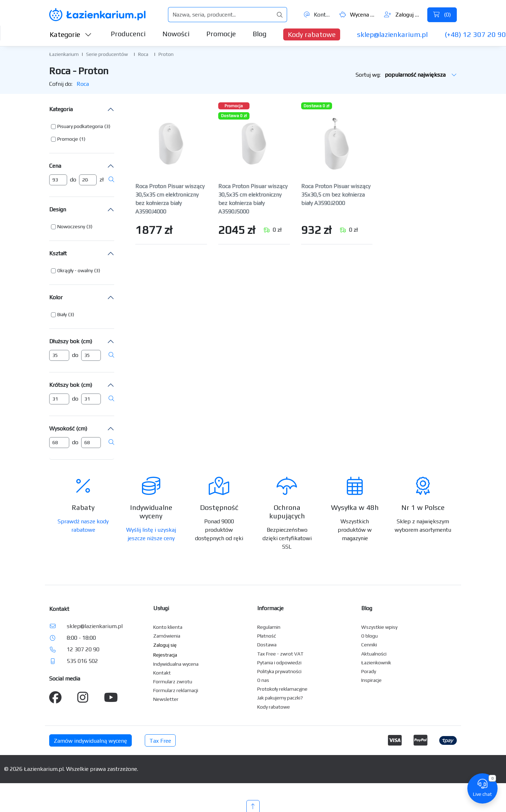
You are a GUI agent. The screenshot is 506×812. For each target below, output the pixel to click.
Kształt (58, 253)
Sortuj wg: (406, 75)
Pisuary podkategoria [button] (80, 126)
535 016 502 (82, 661)
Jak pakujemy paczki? (280, 698)
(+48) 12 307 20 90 (475, 34)
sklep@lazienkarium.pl (392, 34)
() (442, 15)
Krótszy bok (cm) (71, 385)
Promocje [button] (68, 139)
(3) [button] (107, 126)
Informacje (270, 608)
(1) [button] (82, 139)
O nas (263, 680)
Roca (143, 54)
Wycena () (358, 15)
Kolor (56, 297)
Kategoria (61, 109)
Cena (55, 166)
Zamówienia (167, 636)
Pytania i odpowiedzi (279, 663)
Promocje (221, 34)
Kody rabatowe (312, 34)
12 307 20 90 (83, 649)
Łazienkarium (64, 54)
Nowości (176, 34)
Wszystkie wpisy (379, 627)
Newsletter (166, 699)
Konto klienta (168, 627)
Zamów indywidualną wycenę (90, 741)
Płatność (267, 636)
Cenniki (369, 645)
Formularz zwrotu (173, 682)
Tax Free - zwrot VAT (280, 654)
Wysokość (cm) (68, 429)
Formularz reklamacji (176, 690)
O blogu (369, 636)
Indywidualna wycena (176, 664)
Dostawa (267, 645)
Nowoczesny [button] (71, 226)
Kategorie (71, 34)
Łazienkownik (376, 663)
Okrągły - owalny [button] (75, 270)
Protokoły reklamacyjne (282, 689)
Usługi (161, 608)
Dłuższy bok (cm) (71, 341)
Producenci (128, 34)
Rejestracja (165, 655)
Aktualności (374, 654)
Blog (260, 34)
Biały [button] (62, 314)
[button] (81, 127)
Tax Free (160, 741)
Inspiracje (371, 680)
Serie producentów (107, 54)
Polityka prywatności (279, 671)
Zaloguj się (403, 15)
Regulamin (269, 627)
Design (58, 209)
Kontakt (318, 15)
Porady (369, 671)
